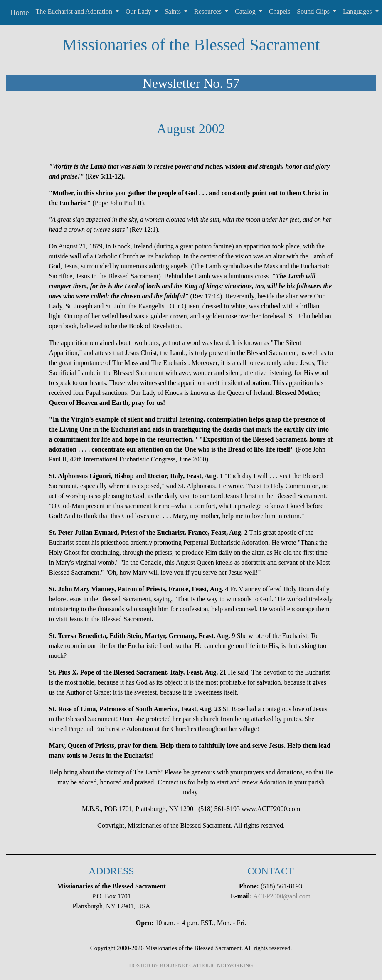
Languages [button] (358, 11)
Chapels (280, 11)
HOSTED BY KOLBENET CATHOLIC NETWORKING (191, 965)
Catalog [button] (246, 11)
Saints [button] (174, 11)
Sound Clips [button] (314, 11)
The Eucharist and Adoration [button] (75, 11)
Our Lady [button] (139, 11)
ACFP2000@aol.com (282, 896)
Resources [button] (209, 11)
